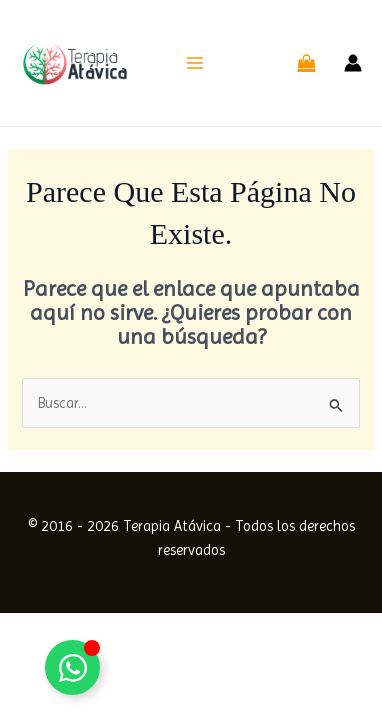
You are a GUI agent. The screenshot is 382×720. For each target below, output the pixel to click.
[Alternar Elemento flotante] (72, 667)
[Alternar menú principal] (195, 63)
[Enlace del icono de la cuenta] (353, 63)
